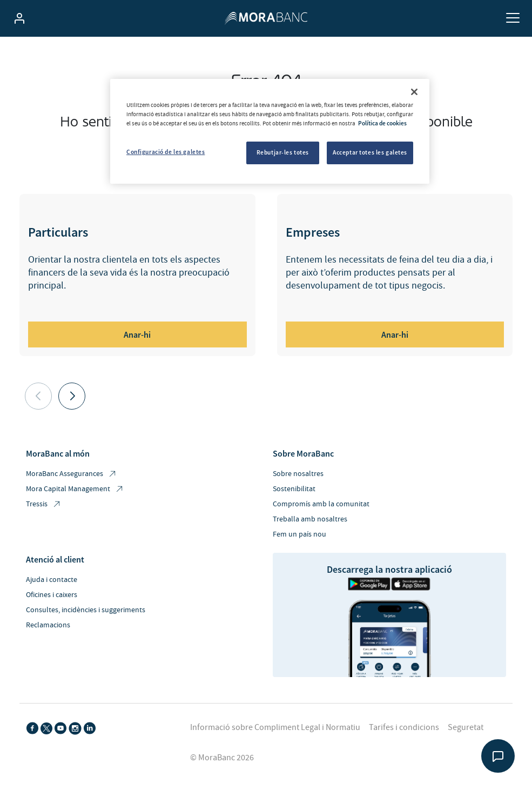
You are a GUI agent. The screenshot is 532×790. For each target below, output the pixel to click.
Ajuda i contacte (52, 580)
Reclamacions (48, 625)
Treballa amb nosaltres (310, 519)
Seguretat (466, 727)
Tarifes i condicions (404, 727)
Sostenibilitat (294, 489)
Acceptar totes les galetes (370, 152)
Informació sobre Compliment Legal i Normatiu (275, 727)
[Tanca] (414, 92)
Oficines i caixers (52, 595)
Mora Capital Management (75, 489)
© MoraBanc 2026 (222, 758)
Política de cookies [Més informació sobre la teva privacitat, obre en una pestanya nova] (382, 123)
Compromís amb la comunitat (321, 504)
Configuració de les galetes (166, 152)
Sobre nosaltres (298, 474)
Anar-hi (137, 334)
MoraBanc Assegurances (72, 474)
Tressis (44, 504)
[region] (270, 131)
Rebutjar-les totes (283, 152)
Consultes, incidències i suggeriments (86, 610)
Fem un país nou (299, 534)
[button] (72, 396)
